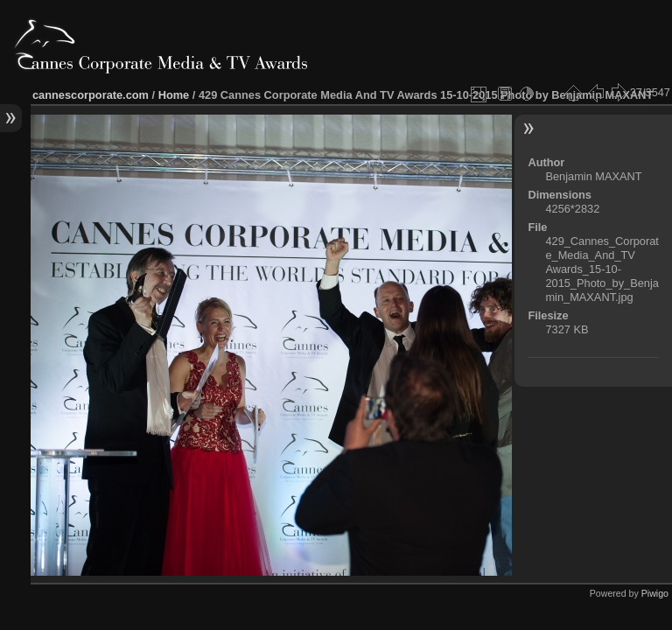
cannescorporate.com (91, 95)
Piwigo (655, 593)
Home (174, 95)
